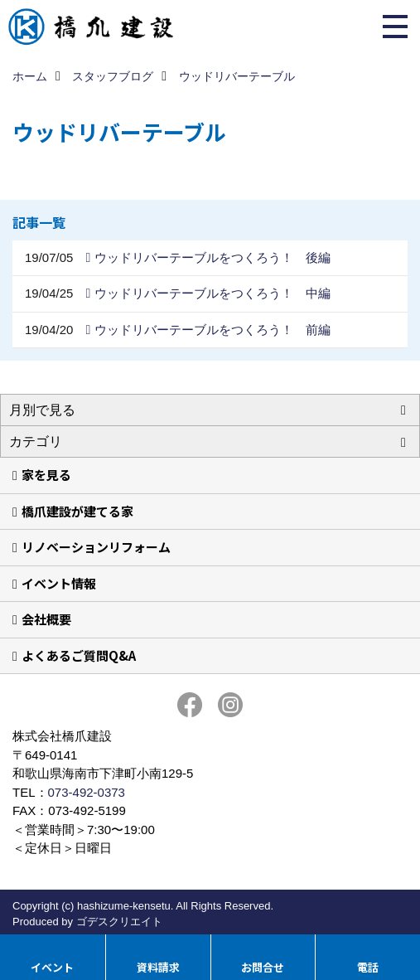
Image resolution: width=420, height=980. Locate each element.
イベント (52, 967)
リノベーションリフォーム (96, 547)
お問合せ (263, 967)
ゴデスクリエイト (119, 922)
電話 (368, 967)
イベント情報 (59, 583)
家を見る (46, 475)
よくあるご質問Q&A (79, 655)
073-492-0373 (87, 792)
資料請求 (158, 967)
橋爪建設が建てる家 (77, 511)
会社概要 (46, 619)
